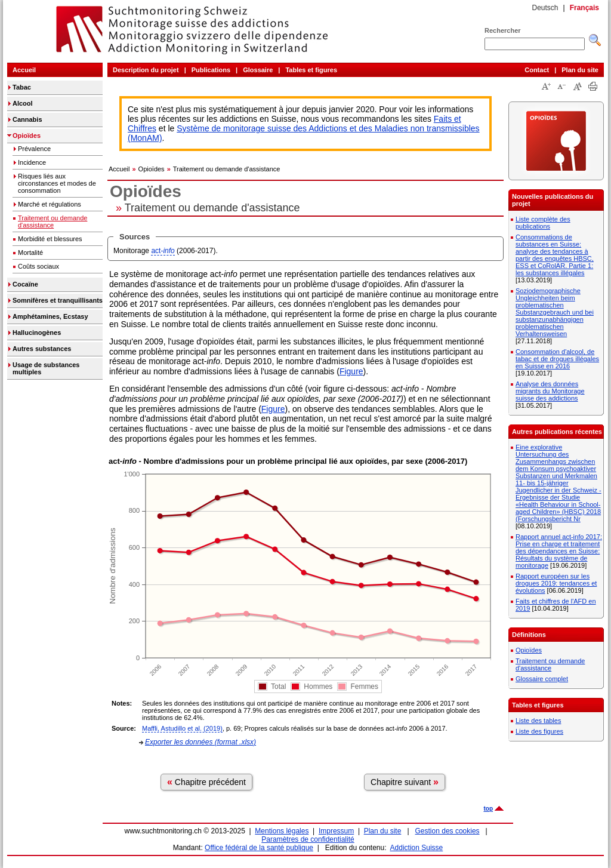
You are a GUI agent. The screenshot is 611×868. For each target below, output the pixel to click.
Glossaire (258, 70)
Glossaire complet (542, 679)
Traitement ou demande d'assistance (53, 221)
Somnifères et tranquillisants (58, 300)
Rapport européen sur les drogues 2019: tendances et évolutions (556, 583)
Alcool (23, 103)
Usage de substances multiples (46, 368)
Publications (211, 70)
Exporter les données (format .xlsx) (200, 742)
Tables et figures (311, 70)
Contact (537, 70)
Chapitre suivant (405, 782)
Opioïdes (27, 136)
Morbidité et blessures (50, 239)
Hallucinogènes (37, 333)
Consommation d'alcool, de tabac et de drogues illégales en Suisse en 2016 (557, 359)
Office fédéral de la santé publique (259, 848)
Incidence (32, 162)
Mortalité (30, 253)
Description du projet (146, 70)
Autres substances (42, 349)
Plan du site (580, 70)
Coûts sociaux (38, 266)
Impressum (336, 831)
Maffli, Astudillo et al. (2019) (182, 728)
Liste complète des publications (543, 223)
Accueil (24, 70)
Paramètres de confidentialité (308, 839)
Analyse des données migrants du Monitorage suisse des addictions (550, 391)
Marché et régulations (50, 204)
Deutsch (545, 8)
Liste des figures (539, 731)
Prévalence (34, 149)
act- (163, 251)
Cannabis (27, 119)
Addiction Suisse (417, 848)
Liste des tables (538, 721)
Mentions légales (282, 831)
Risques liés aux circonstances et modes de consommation (57, 183)
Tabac (22, 87)
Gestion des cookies (448, 831)
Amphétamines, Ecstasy (50, 316)
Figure (351, 371)
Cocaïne (25, 284)
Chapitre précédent (206, 782)
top (488, 809)
